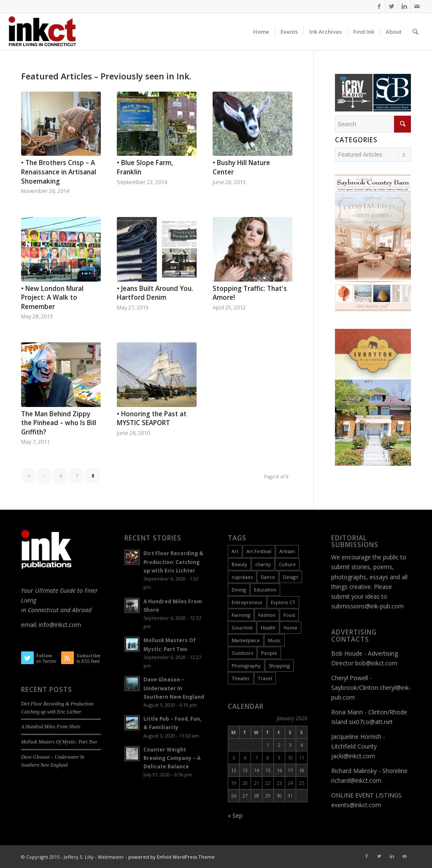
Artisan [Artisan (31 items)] (287, 551)
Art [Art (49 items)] (235, 551)
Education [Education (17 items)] (265, 590)
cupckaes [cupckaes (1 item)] (242, 577)
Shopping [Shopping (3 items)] (279, 666)
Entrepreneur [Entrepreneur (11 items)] (247, 602)
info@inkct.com (60, 625)
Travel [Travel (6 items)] (265, 678)
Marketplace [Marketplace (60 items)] (246, 640)
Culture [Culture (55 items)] (287, 564)
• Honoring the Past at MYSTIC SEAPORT (152, 419)
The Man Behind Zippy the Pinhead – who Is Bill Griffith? (59, 423)
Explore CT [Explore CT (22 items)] (283, 602)
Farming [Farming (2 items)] (241, 615)
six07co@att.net (371, 722)
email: (30, 625)
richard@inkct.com (356, 780)
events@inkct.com (356, 805)
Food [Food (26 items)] (289, 615)
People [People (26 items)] (269, 653)
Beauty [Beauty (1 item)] (239, 564)
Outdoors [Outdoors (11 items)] (242, 653)
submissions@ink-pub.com (367, 606)
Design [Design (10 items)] (291, 577)
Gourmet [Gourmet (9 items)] (242, 628)
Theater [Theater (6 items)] (241, 678)
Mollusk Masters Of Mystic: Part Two (59, 742)
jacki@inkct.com (353, 756)
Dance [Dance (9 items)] (268, 577)
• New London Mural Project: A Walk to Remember (52, 298)
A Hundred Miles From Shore (51, 727)
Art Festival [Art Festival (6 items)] (259, 551)
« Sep (235, 815)
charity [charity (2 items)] (263, 564)
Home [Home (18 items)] (290, 628)
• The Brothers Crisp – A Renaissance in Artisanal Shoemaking (59, 172)
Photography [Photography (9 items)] (246, 666)
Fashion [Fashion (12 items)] (267, 615)
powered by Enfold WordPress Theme (171, 857)
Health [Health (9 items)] (268, 628)
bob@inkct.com (376, 663)
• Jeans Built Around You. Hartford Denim (155, 293)
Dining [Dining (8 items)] (239, 590)
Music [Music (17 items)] (274, 640)
